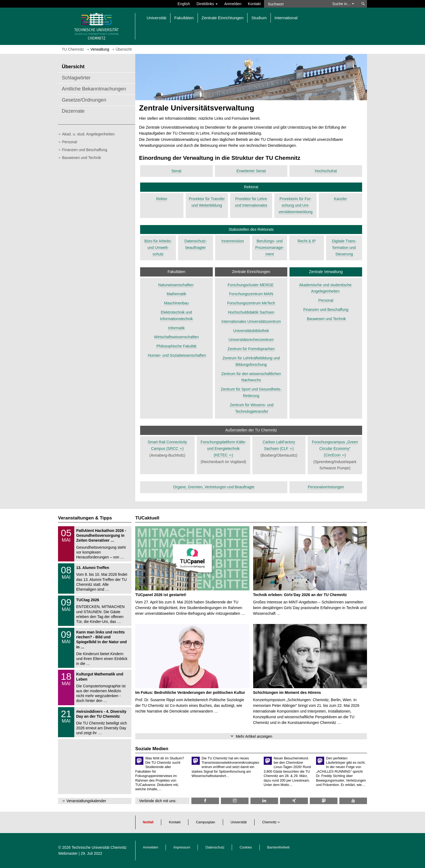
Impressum (182, 847)
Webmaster (68, 853)
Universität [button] (157, 18)
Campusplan (206, 822)
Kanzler (340, 199)
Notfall (148, 822)
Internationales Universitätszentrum (251, 321)
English (184, 4)
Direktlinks (207, 4)
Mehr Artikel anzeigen (254, 736)
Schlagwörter (76, 78)
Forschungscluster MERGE (251, 285)
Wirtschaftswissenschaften (176, 337)
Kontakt (254, 4)
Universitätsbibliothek (251, 331)
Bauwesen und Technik (82, 158)
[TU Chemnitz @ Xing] (294, 801)
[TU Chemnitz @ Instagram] (235, 801)
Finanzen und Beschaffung (85, 150)
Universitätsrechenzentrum (251, 340)
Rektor (162, 199)
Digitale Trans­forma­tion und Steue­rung (344, 248)
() (175, 448)
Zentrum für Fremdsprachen (251, 349)
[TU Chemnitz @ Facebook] (205, 801)
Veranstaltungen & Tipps (85, 518)
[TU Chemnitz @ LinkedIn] (264, 801)
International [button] (286, 18)
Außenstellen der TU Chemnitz (251, 430)
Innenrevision (233, 241)
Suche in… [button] (343, 4)
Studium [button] (259, 18)
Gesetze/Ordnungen (84, 100)
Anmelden (233, 4)
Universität (239, 822)
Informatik (176, 328)
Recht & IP (307, 241)
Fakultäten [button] (184, 18)
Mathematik (176, 294)
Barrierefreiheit (278, 847)
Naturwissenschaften (176, 285)
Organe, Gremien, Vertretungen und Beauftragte (214, 487)
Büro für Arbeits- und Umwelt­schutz (158, 248)
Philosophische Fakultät (176, 346)
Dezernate (73, 111)
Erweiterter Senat (251, 171)
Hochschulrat (326, 171)
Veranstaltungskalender (86, 801)
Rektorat (251, 187)
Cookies (246, 847)
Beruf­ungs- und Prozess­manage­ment (270, 248)
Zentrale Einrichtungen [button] (223, 18)
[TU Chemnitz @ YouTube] (353, 801)
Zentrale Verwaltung (326, 272)
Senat (177, 171)
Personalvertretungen (326, 487)
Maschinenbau (176, 303)
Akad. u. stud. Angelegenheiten (88, 134)
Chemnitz (269, 822)
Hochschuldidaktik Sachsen (251, 312)
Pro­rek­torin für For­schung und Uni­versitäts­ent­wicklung (296, 205)
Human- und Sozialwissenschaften (177, 355)
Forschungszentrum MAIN (251, 294)
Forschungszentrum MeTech (251, 303)
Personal (70, 142)
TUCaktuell (147, 518)
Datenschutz (215, 847)
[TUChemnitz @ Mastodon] (324, 801)
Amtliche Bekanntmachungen (94, 89)
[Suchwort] (295, 4)
